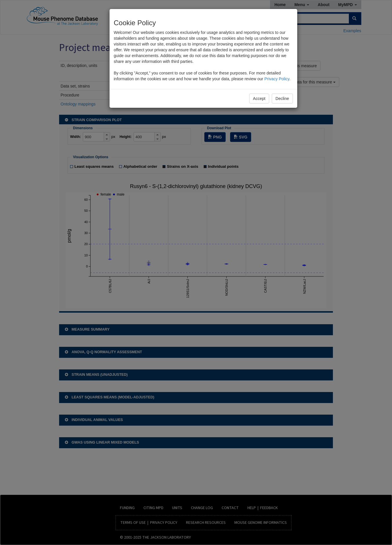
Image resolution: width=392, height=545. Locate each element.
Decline (282, 99)
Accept (259, 99)
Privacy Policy (277, 79)
